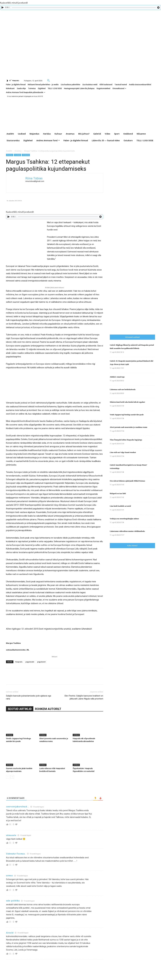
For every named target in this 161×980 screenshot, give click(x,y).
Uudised (18, 155)
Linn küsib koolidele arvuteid (120, 506)
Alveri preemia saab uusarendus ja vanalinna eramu (128, 427)
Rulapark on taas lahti (118, 493)
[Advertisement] (135, 274)
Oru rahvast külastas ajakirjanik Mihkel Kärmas (127, 481)
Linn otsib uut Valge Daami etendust (123, 452)
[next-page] (12, 777)
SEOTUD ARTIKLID (20, 709)
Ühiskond (26, 155)
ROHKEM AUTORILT (48, 709)
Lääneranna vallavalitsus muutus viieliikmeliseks (127, 531)
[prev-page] (8, 777)
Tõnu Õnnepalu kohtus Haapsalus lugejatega (126, 440)
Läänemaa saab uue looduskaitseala (123, 389)
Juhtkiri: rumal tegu (117, 377)
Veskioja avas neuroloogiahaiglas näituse (124, 519)
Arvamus (18, 151)
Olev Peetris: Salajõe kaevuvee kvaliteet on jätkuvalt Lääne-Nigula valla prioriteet (84, 697)
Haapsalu (19, 662)
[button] (49, 80)
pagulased (41, 662)
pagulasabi (30, 662)
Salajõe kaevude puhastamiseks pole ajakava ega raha (29, 697)
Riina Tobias (34, 178)
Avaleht (9, 151)
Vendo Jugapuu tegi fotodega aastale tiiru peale (127, 415)
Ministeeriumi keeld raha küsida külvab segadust (127, 402)
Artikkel (10, 735)
